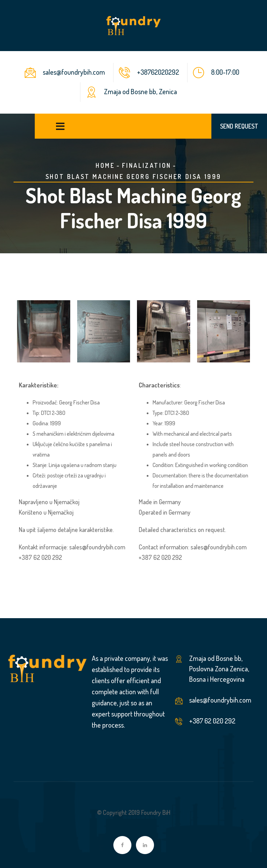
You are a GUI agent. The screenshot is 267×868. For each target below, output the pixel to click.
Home (105, 165)
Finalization (147, 165)
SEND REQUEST (239, 126)
